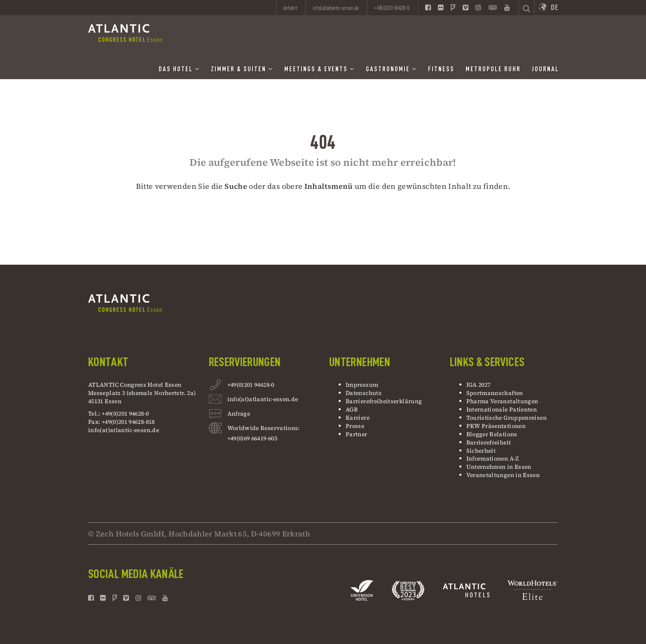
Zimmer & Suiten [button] (242, 69)
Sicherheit (481, 451)
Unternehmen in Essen (499, 467)
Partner (357, 434)
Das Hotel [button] (179, 69)
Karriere (358, 418)
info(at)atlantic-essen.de (124, 430)
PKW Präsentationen (496, 426)
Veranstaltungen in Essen (503, 475)
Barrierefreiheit (489, 442)
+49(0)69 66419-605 (252, 438)
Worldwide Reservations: (264, 428)
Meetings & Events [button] (319, 69)
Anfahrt (290, 8)
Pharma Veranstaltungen (502, 401)
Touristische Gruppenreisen (507, 418)
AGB (352, 409)
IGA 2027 (479, 385)
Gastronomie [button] (391, 69)
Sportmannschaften (495, 393)
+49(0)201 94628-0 (251, 386)
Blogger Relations (492, 434)
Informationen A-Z (493, 458)
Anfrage (239, 415)
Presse (355, 426)
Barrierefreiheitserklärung (384, 401)
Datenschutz (364, 393)
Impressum (362, 385)
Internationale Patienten (502, 409)
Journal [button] (545, 69)
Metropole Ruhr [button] (493, 69)
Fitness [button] (441, 69)
